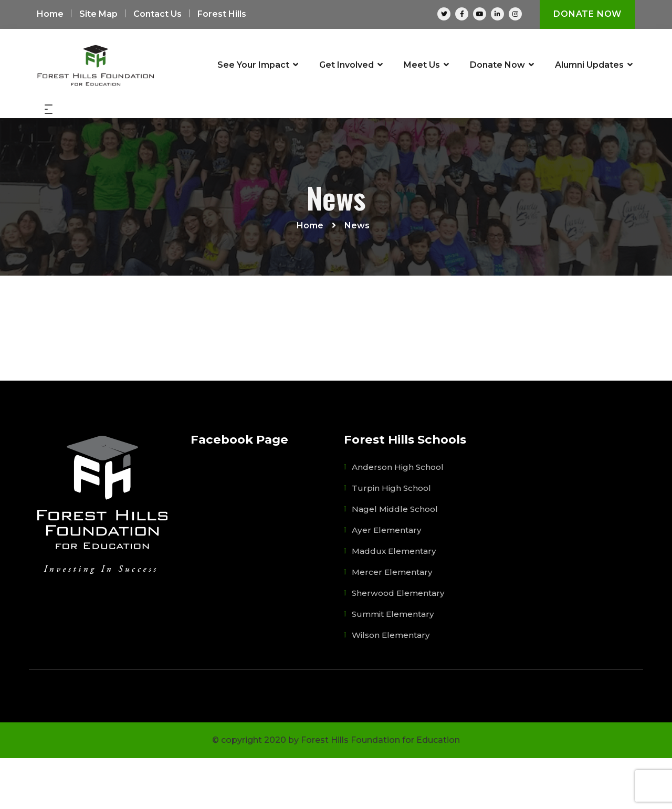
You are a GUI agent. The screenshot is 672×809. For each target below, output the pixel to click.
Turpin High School (392, 538)
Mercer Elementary (392, 622)
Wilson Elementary (392, 685)
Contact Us (157, 14)
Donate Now (587, 14)
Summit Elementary (395, 664)
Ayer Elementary (387, 580)
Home (50, 14)
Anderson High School (399, 517)
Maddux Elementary (395, 601)
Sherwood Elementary (399, 643)
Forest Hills (222, 14)
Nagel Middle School (396, 559)
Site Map (98, 14)
